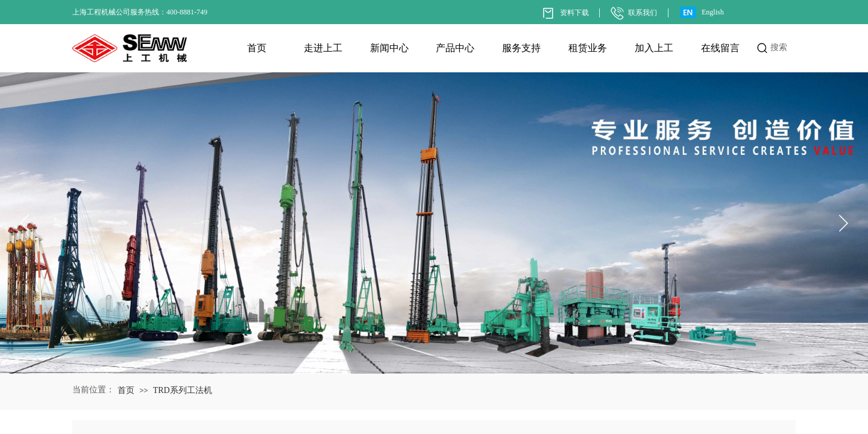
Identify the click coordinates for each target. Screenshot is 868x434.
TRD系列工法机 (183, 390)
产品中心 (455, 48)
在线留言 (720, 48)
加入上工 (654, 48)
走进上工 (323, 48)
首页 (257, 48)
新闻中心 (389, 48)
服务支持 (521, 48)
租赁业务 (588, 48)
